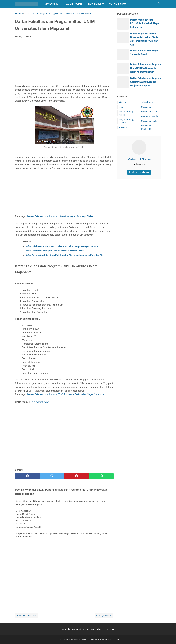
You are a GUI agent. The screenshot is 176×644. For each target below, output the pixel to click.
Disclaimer (109, 629)
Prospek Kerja (96, 4)
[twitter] (52, 476)
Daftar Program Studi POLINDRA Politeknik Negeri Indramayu (145, 23)
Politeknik (123, 127)
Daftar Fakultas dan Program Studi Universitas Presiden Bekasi (55, 251)
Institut (122, 107)
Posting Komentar (23, 36)
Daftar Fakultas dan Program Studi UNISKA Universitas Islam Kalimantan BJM (146, 68)
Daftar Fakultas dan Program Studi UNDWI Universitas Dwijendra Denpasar (146, 82)
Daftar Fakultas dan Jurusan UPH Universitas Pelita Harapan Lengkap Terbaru (62, 246)
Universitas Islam (149, 112)
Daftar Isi (76, 629)
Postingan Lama (104, 615)
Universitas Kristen (150, 121)
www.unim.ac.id (40, 402)
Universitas (146, 107)
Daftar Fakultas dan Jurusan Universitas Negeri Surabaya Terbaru (61, 216)
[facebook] (27, 476)
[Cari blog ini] (159, 4)
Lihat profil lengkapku (139, 172)
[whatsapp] (101, 476)
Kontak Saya (89, 629)
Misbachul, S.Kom (139, 159)
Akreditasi (123, 102)
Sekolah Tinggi (148, 102)
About (100, 629)
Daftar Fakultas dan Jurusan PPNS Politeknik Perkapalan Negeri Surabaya (66, 394)
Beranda (66, 629)
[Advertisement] (64, 62)
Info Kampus (51, 4)
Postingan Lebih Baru (27, 615)
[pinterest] (77, 476)
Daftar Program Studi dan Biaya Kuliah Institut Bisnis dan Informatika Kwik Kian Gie (64, 255)
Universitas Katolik (150, 116)
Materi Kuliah (74, 4)
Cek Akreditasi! (118, 4)
